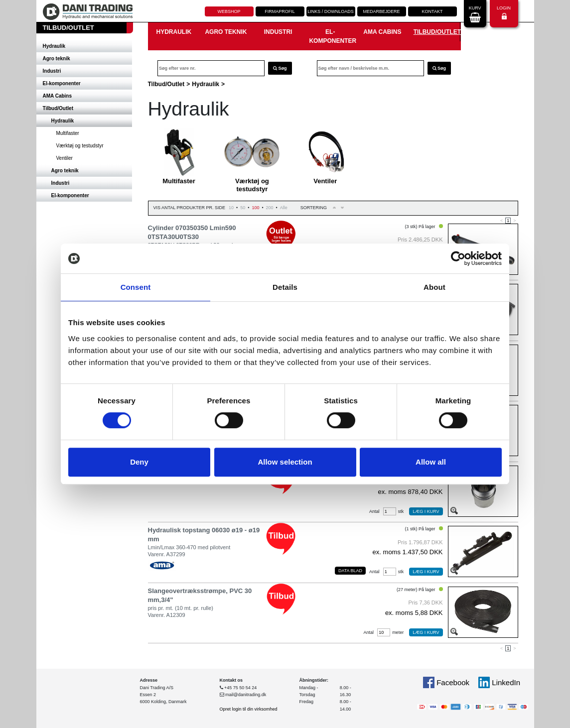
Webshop (229, 11)
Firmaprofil (280, 11)
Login (504, 13)
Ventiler (65, 158)
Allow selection (285, 462)
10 (231, 208)
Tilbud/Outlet (58, 108)
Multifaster (68, 133)
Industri (52, 71)
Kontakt (432, 11)
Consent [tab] (136, 287)
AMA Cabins (58, 96)
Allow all (431, 462)
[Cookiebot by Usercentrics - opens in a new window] (458, 258)
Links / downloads (331, 11)
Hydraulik (54, 46)
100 (255, 208)
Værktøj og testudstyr (80, 146)
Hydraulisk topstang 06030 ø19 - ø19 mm (204, 535)
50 (243, 208)
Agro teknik (57, 59)
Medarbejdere (381, 11)
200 (270, 208)
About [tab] (434, 287)
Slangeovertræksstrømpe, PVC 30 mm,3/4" (200, 595)
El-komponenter (62, 83)
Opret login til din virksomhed (249, 709)
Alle (284, 208)
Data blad (350, 571)
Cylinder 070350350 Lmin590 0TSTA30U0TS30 (192, 232)
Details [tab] (285, 287)
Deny (139, 462)
